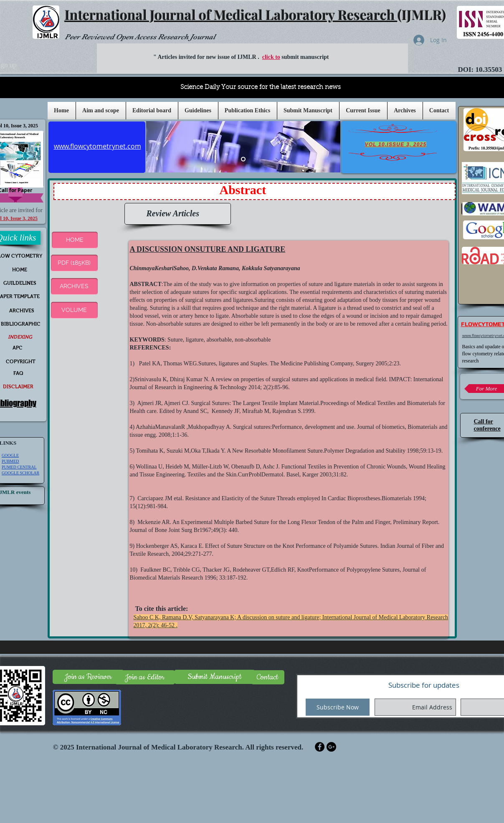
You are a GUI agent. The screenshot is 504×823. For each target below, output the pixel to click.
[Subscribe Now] (338, 707)
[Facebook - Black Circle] (320, 747)
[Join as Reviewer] (88, 677)
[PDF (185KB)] (74, 263)
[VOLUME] (74, 310)
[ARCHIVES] (74, 286)
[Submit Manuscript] (215, 677)
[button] (198, 111)
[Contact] (268, 677)
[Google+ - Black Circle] (331, 747)
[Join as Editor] (145, 677)
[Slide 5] (243, 159)
